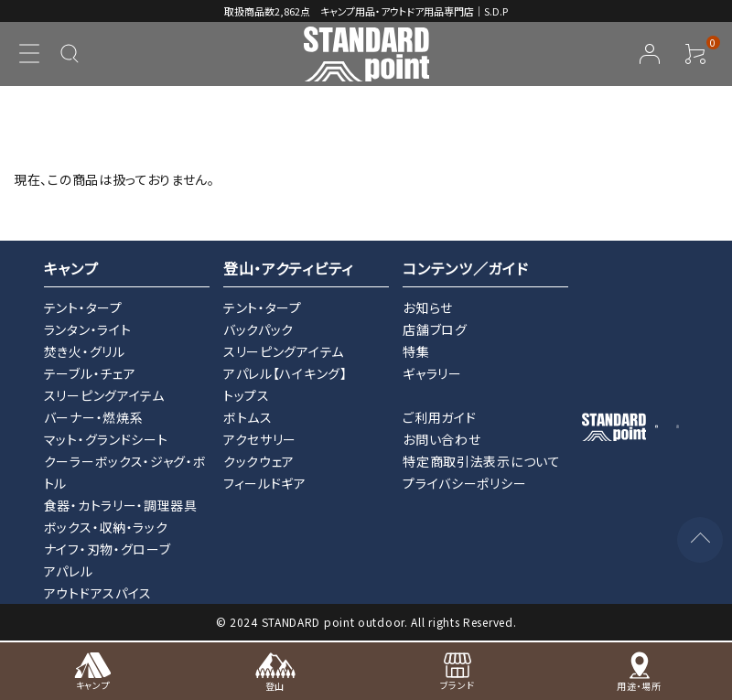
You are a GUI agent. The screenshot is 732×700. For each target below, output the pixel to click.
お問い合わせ (441, 439)
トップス (247, 395)
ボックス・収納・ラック (106, 527)
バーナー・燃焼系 (94, 417)
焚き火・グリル (85, 351)
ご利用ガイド (439, 417)
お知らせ (428, 307)
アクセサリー (260, 439)
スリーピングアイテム (104, 395)
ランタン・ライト (88, 329)
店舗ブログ (435, 329)
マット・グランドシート (106, 439)
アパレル (69, 571)
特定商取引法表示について (481, 461)
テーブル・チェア (90, 373)
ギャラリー (432, 373)
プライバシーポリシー (464, 483)
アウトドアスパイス (98, 593)
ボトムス (248, 417)
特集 (416, 351)
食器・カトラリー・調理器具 (121, 505)
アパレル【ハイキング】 (285, 373)
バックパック (258, 329)
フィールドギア (265, 483)
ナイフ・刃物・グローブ (108, 549)
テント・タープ (83, 307)
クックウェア (259, 461)
